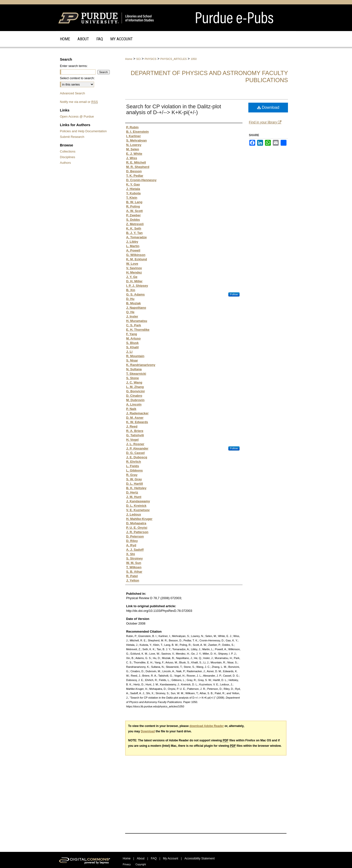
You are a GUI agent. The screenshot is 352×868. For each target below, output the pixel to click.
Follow (234, 294)
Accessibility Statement (200, 858)
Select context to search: (77, 78)
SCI (138, 59)
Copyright (141, 864)
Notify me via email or (79, 102)
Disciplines (67, 157)
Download (268, 107)
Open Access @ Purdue (77, 116)
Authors (65, 163)
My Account (171, 858)
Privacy (127, 864)
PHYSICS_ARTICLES (174, 59)
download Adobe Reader (207, 726)
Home (129, 59)
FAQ (154, 858)
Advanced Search (72, 93)
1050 (194, 59)
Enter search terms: (74, 66)
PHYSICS (151, 59)
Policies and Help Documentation (83, 131)
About (141, 858)
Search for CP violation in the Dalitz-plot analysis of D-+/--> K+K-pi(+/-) (174, 109)
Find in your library (265, 122)
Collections (68, 151)
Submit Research (72, 137)
